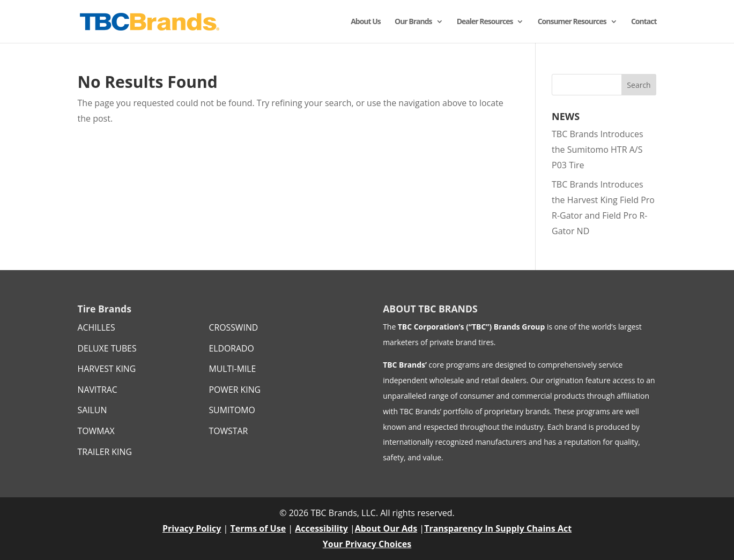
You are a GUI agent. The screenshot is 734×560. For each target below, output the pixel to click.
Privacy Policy (192, 528)
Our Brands (413, 22)
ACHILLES (97, 327)
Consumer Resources (572, 22)
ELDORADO (231, 348)
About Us (366, 22)
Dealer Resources (485, 22)
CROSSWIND (233, 327)
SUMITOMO (232, 410)
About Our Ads (386, 528)
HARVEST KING (107, 369)
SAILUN (92, 410)
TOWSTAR (228, 431)
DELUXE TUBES (107, 348)
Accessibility (321, 528)
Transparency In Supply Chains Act (498, 528)
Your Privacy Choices (367, 544)
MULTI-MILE (232, 369)
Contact (644, 22)
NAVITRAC (98, 390)
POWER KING (235, 390)
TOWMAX (96, 431)
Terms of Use (258, 528)
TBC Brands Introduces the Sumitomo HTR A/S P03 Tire (598, 150)
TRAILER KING (105, 452)
